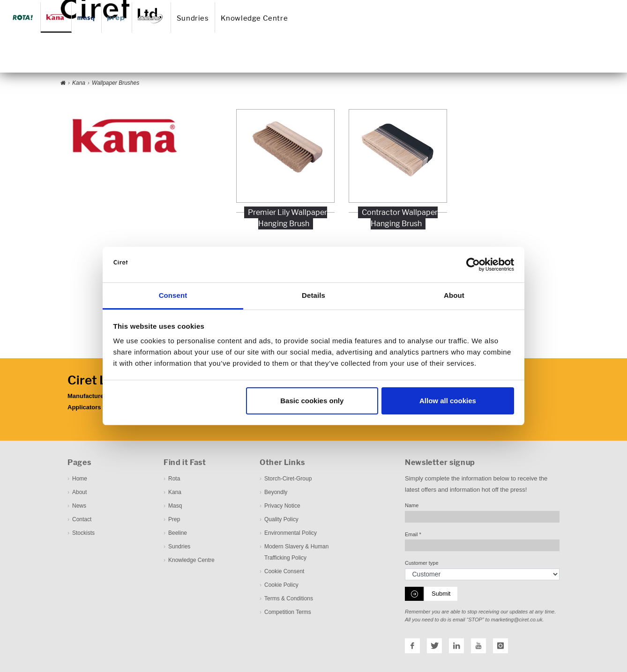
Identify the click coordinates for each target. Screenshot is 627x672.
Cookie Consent (284, 571)
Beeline (178, 533)
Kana (175, 492)
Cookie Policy (281, 585)
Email (413, 534)
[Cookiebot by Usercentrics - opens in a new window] (473, 265)
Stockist (372, 6)
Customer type (422, 563)
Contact (344, 6)
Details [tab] (313, 295)
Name (412, 505)
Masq (175, 506)
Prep (174, 519)
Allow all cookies (448, 401)
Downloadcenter (408, 6)
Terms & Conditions (289, 598)
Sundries (320, 58)
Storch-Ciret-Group (288, 479)
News (319, 6)
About (296, 6)
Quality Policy (281, 519)
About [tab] (454, 295)
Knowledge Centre (382, 58)
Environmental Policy (291, 533)
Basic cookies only (312, 401)
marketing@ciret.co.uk (517, 620)
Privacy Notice (282, 506)
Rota (174, 479)
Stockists (83, 533)
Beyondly (276, 492)
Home (272, 6)
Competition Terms (288, 612)
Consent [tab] (173, 295)
